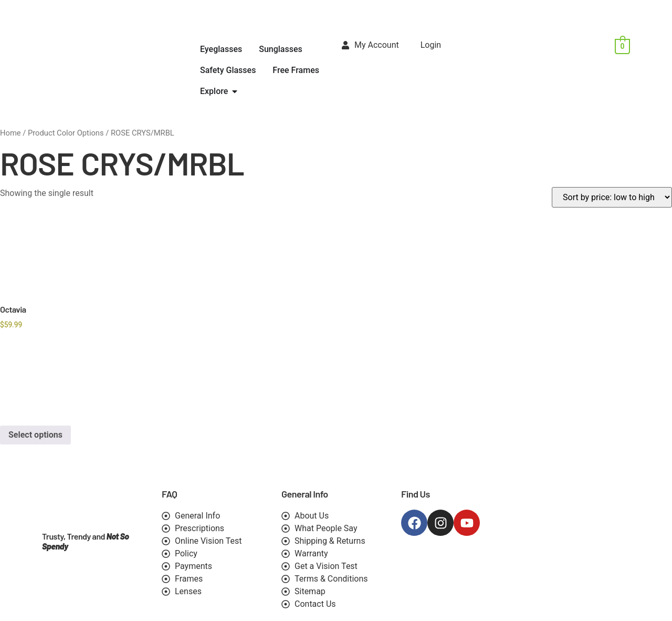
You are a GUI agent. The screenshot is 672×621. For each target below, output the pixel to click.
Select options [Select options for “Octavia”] (35, 435)
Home (10, 133)
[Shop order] (612, 197)
